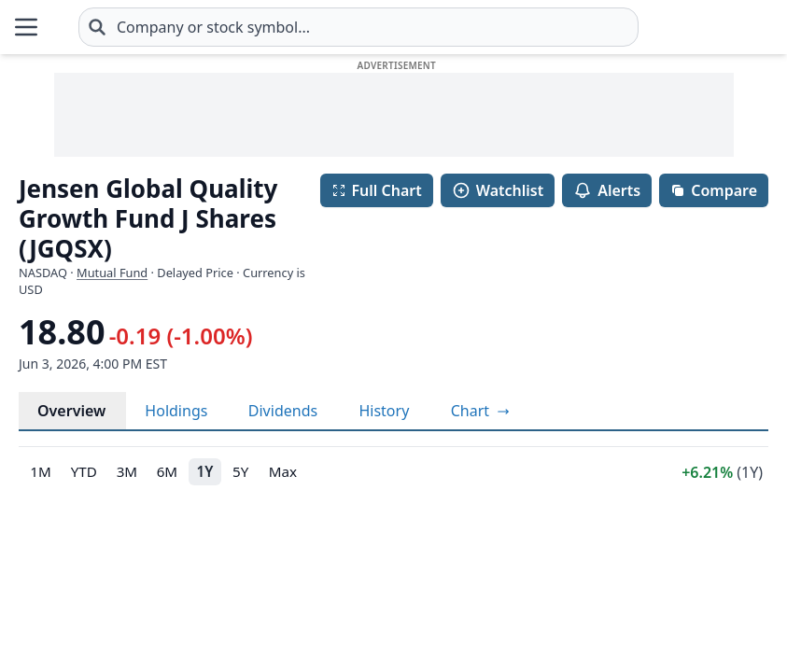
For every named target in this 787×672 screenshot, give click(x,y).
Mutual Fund (112, 273)
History (384, 411)
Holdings (176, 411)
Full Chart (377, 190)
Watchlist (498, 190)
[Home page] (56, 27)
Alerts (607, 190)
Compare (714, 190)
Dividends (283, 411)
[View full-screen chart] (480, 411)
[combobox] (358, 27)
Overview (71, 411)
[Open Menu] (26, 27)
